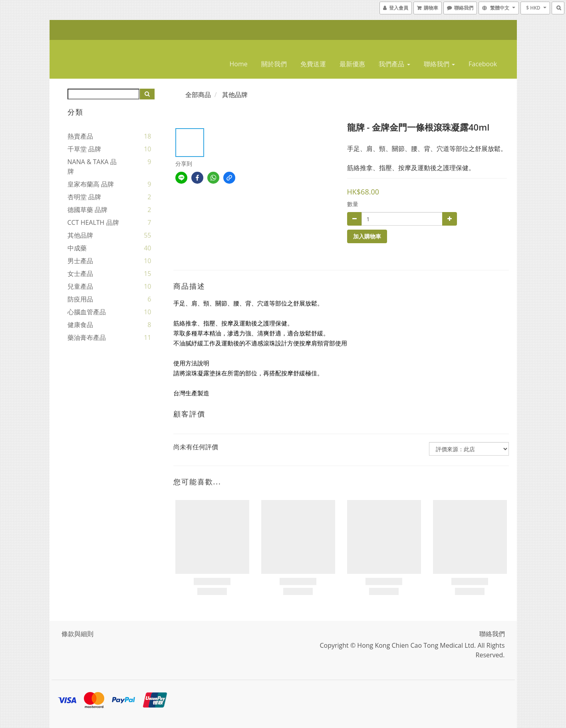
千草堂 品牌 (84, 149)
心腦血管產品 (87, 312)
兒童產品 (80, 286)
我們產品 (394, 64)
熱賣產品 (80, 136)
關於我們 (274, 64)
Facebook (483, 64)
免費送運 (313, 64)
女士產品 (80, 274)
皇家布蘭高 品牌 (91, 184)
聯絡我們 (439, 64)
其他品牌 (80, 235)
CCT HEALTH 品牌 (93, 222)
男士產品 (80, 261)
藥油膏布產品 (87, 337)
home (239, 64)
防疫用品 (80, 299)
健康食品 (80, 325)
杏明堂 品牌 (84, 197)
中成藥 (77, 248)
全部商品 (198, 95)
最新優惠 (352, 64)
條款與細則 (77, 634)
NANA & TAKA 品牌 (92, 167)
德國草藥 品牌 (87, 210)
